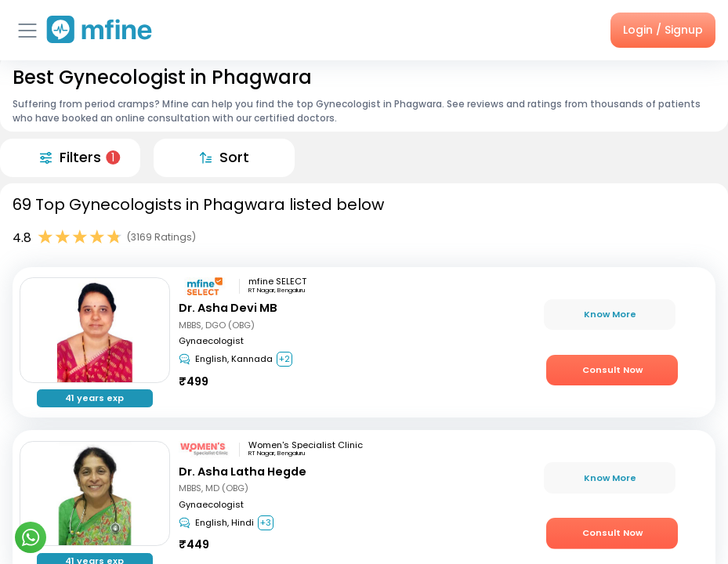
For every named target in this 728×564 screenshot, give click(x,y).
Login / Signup (663, 30)
